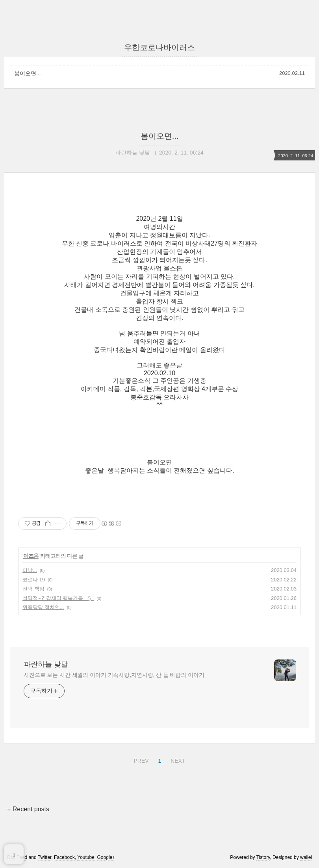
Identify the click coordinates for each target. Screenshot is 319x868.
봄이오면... (28, 73)
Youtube (86, 857)
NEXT (177, 760)
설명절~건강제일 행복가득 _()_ (58, 598)
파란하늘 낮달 (46, 664)
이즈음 (31, 556)
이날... (30, 570)
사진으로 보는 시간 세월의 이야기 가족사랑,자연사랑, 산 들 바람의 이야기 (114, 675)
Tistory (263, 857)
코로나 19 (34, 580)
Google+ (106, 857)
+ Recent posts (28, 809)
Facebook (64, 857)
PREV (140, 760)
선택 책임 (33, 589)
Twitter (45, 857)
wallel (306, 857)
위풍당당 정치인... (43, 607)
